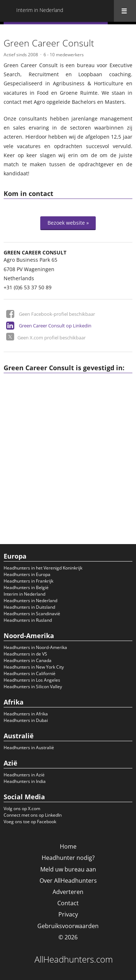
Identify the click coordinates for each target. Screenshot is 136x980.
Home (68, 846)
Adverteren (68, 892)
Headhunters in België (26, 587)
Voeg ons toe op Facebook (30, 822)
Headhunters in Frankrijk (28, 581)
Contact (68, 903)
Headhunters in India (25, 781)
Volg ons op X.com (22, 808)
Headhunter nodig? (68, 858)
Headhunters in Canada (28, 660)
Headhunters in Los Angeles (32, 680)
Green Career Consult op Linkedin (55, 326)
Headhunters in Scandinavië (32, 614)
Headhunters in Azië (24, 775)
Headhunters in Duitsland (29, 607)
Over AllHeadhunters (68, 881)
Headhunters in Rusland (28, 620)
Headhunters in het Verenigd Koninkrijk (43, 568)
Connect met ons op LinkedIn (33, 815)
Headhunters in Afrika (26, 714)
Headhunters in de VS (25, 654)
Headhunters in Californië (30, 673)
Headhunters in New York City (34, 667)
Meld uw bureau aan (68, 869)
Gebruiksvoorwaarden (68, 926)
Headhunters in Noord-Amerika (35, 647)
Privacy (68, 914)
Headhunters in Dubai (26, 720)
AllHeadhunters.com (74, 959)
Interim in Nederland (24, 594)
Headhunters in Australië (29, 748)
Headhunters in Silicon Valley (33, 687)
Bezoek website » (68, 223)
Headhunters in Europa (27, 574)
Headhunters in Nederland (30, 601)
